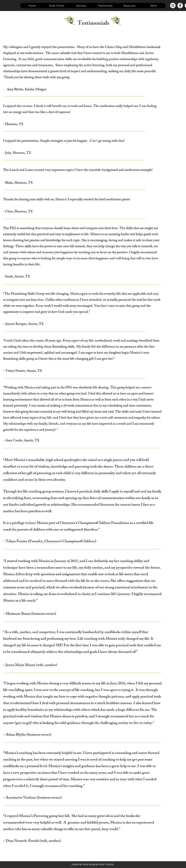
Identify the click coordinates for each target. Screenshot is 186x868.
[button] (81, 6)
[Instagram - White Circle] (173, 5)
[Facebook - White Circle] (180, 5)
